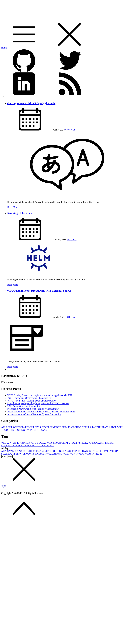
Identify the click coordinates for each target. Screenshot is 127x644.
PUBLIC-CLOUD (72, 427)
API (4, 427)
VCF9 (34, 443)
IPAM (106, 427)
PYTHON (48, 446)
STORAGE (117, 427)
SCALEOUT (8, 454)
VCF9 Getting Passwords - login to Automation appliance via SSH (40, 395)
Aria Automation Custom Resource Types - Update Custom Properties (41, 412)
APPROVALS (97, 443)
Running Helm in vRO (21, 213)
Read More (13, 207)
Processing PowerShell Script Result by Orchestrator (33, 409)
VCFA (43, 443)
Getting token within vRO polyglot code (31, 103)
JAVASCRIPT (63, 443)
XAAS (45, 430)
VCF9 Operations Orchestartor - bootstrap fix (29, 398)
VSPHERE (34, 430)
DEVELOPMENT (52, 427)
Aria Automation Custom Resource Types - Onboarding (34, 414)
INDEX (110, 443)
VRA (51, 443)
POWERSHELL (80, 443)
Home (4, 48)
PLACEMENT (23, 446)
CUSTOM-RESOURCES (28, 427)
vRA (73, 130)
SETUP (87, 427)
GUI (11, 427)
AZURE (25, 443)
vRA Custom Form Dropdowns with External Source (39, 291)
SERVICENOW (25, 454)
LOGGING (8, 446)
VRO (6, 443)
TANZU (97, 427)
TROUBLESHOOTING (14, 430)
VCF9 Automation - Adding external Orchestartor (31, 401)
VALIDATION (54, 454)
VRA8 (15, 443)
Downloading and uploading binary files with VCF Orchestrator (38, 403)
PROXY (37, 446)
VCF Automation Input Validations (24, 406)
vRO (68, 130)
